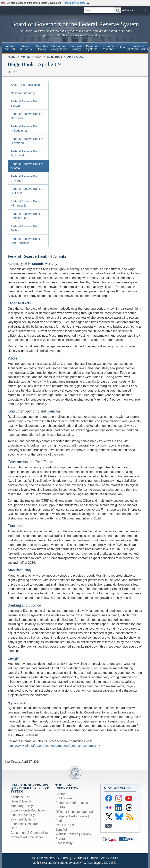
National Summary (23, 93)
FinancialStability (76, 48)
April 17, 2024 (76, 57)
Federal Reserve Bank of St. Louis (27, 191)
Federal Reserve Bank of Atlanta (27, 166)
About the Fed (20, 797)
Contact (61, 794)
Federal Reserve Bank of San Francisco (27, 241)
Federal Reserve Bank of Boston (27, 103)
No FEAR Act (65, 825)
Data (122, 47)
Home (12, 57)
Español (61, 830)
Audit (59, 821)
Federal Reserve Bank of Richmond (27, 153)
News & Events (21, 801)
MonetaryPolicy (42, 48)
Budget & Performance (71, 816)
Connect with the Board (27, 837)
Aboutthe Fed (10, 48)
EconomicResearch (108, 48)
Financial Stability (23, 815)
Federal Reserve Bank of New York (27, 116)
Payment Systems (23, 819)
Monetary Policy (31, 57)
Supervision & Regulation (28, 810)
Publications (64, 798)
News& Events (26, 48)
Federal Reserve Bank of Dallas (27, 228)
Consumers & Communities (138, 48)
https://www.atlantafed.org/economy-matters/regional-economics (52, 746)
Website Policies (67, 834)
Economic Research (25, 824)
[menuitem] (10, 48)
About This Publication (25, 85)
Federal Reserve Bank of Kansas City (27, 216)
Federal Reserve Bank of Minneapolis (27, 203)
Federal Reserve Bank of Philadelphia (27, 128)
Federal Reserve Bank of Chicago (27, 178)
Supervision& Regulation (59, 48)
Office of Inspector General (74, 812)
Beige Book (54, 57)
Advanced (129, 10)
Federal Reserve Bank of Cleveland (27, 141)
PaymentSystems (92, 48)
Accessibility (64, 843)
